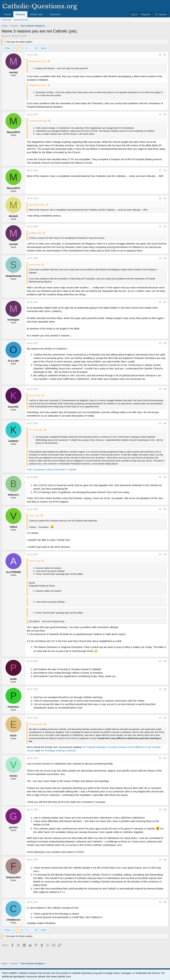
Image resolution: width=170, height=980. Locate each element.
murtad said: (35, 265)
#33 (165, 555)
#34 (165, 661)
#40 (165, 902)
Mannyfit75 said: (37, 205)
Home (7, 14)
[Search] (161, 14)
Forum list (6, 20)
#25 (165, 227)
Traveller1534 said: (38, 121)
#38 (165, 810)
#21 (165, 55)
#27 (165, 302)
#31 (165, 477)
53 (36, 48)
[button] (45, 14)
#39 (165, 860)
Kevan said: (35, 561)
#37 (165, 758)
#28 (165, 343)
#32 (165, 509)
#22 (165, 114)
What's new (36, 14)
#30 (165, 423)
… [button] (31, 48)
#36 (165, 718)
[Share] (160, 55)
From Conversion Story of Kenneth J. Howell (51, 469)
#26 (165, 258)
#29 (165, 389)
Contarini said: (36, 724)
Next (43, 48)
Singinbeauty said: (38, 61)
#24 (165, 198)
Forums (20, 14)
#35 (165, 689)
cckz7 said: (34, 516)
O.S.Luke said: (36, 430)
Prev (8, 48)
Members (55, 14)
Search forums (21, 20)
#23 (165, 170)
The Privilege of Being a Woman (58, 751)
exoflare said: (35, 233)
